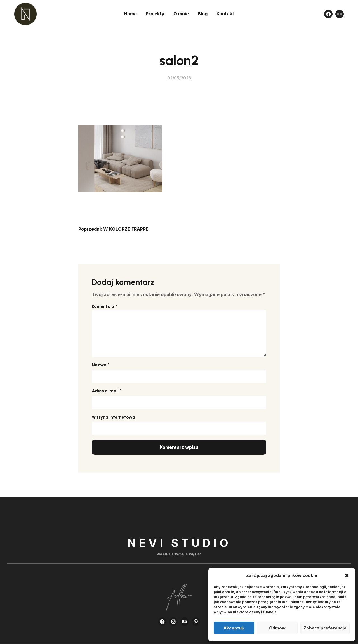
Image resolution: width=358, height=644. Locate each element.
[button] (347, 575)
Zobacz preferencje (325, 628)
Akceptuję (234, 628)
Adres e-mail (107, 391)
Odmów (277, 628)
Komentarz (105, 306)
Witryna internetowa (113, 417)
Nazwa (101, 365)
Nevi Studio (179, 543)
